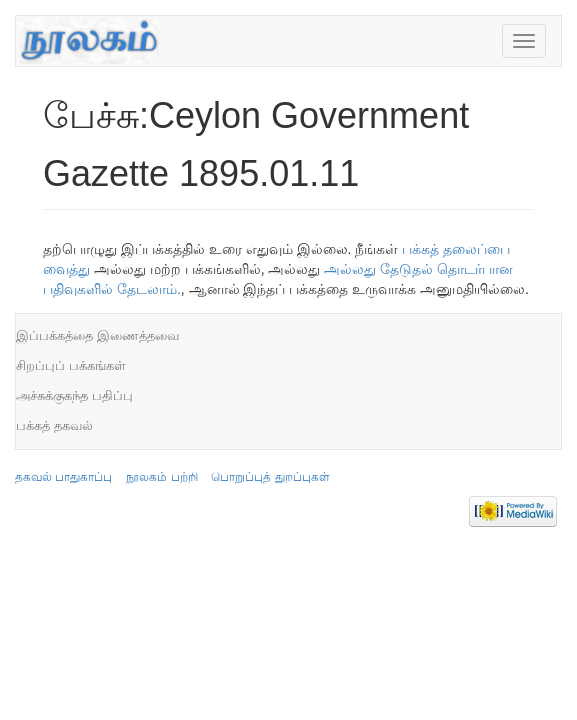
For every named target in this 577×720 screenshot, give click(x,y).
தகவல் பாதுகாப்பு (63, 477)
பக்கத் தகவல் (54, 425)
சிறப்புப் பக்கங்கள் (71, 365)
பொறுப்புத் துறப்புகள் (270, 477)
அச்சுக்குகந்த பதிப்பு (74, 395)
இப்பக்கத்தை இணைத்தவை (97, 335)
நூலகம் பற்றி (161, 477)
